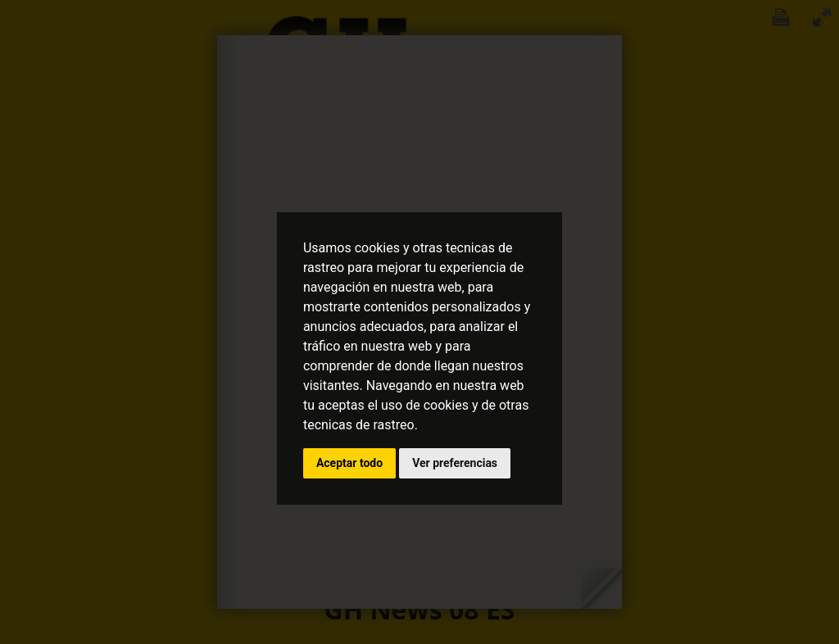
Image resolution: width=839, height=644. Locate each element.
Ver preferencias (455, 463)
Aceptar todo (349, 463)
